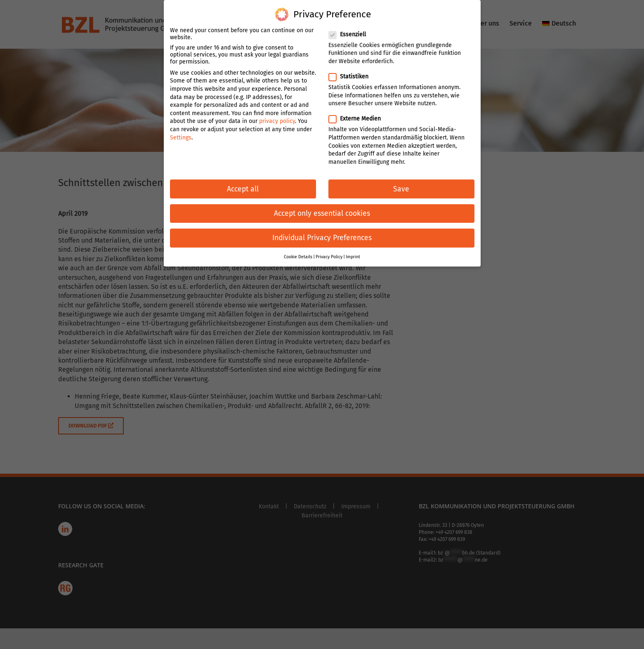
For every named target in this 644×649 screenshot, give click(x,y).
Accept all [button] (243, 183)
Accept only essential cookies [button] (322, 208)
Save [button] (401, 183)
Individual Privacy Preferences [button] (322, 232)
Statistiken (352, 71)
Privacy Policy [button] (329, 251)
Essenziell (351, 29)
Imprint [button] (353, 251)
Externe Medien (358, 113)
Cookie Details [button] (298, 251)
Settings (181, 132)
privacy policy (277, 116)
